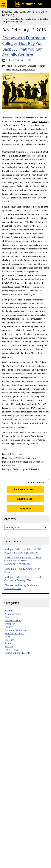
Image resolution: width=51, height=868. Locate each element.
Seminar (9, 646)
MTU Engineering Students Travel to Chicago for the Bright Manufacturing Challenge (23, 561)
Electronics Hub (13, 620)
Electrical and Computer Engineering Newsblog (24, 13)
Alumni (8, 611)
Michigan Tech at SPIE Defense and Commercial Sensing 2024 (23, 579)
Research (9, 643)
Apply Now (25, 508)
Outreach (9, 640)
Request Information (25, 489)
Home (5, 19)
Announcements (13, 614)
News (8, 69)
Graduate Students (36, 66)
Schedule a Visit (25, 499)
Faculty (8, 627)
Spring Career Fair (39, 436)
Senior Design (12, 650)
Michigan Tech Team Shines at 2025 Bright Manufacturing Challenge (23, 551)
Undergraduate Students (24, 69)
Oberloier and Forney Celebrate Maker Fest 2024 (21, 587)
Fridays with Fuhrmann (16, 66)
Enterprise (10, 624)
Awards (8, 617)
